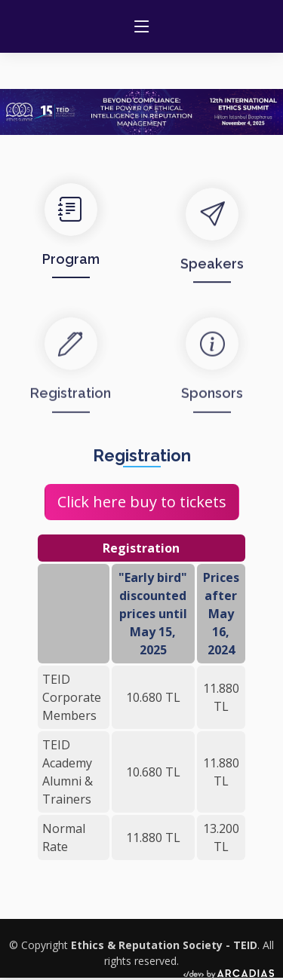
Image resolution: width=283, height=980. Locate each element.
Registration (71, 412)
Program (71, 270)
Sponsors (212, 412)
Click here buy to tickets (142, 502)
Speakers (212, 279)
